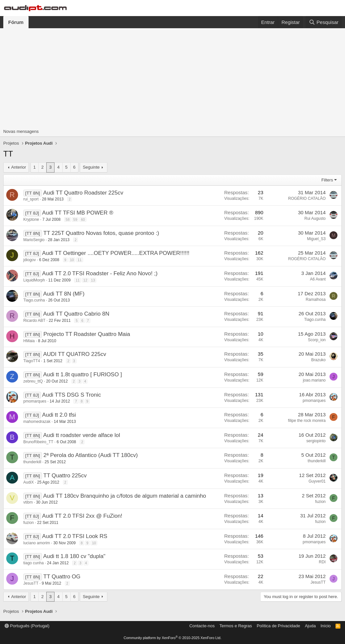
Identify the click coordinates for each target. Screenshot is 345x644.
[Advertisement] (172, 77)
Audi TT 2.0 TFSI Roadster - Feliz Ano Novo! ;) (100, 273)
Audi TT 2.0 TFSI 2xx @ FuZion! (82, 516)
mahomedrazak (37, 422)
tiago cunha (33, 563)
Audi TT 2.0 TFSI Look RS (75, 536)
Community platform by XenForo (173, 638)
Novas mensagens (21, 131)
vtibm (28, 502)
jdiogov (30, 260)
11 (79, 260)
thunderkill (32, 462)
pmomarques (35, 401)
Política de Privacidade (278, 626)
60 (83, 219)
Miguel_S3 (316, 239)
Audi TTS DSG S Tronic (71, 395)
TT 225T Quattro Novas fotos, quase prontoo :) (101, 233)
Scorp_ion (317, 340)
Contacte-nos (202, 626)
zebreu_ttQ (33, 381)
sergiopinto (316, 441)
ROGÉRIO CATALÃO (307, 198)
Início (325, 626)
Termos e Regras (236, 626)
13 (93, 280)
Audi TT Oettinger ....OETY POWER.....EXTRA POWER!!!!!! (116, 253)
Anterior (19, 167)
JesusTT (31, 583)
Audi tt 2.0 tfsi (59, 415)
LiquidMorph (34, 280)
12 (85, 280)
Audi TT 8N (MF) (64, 294)
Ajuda (310, 626)
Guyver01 (317, 481)
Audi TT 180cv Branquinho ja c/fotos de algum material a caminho (124, 496)
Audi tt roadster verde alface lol (81, 435)
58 (68, 219)
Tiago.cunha (34, 300)
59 (75, 219)
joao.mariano (314, 380)
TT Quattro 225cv (65, 476)
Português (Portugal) (27, 626)
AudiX (29, 482)
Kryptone (31, 219)
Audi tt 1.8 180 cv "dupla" (74, 556)
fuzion (320, 502)
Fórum (16, 22)
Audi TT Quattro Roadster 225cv (83, 193)
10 (72, 260)
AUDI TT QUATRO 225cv (75, 354)
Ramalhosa (316, 300)
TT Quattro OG (62, 577)
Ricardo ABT (34, 321)
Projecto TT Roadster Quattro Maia (87, 334)
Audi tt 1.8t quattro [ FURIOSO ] (82, 374)
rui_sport (31, 199)
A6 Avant (318, 279)
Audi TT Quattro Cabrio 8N (76, 314)
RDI (322, 562)
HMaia (29, 341)
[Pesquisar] (324, 22)
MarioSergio (34, 240)
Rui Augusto (315, 218)
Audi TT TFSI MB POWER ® (78, 213)
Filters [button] (327, 180)
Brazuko (318, 360)
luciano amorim (37, 543)
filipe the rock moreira (307, 421)
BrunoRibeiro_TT (38, 442)
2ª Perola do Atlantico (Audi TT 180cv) (90, 455)
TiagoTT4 (32, 361)
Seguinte (91, 167)
